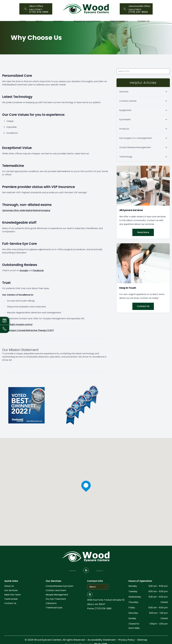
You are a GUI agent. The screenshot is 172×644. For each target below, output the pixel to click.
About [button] (40, 21)
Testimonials (11, 605)
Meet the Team (12, 601)
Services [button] (59, 21)
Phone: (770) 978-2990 (99, 614)
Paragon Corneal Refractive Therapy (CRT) (30, 336)
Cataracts (51, 609)
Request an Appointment (87, 21)
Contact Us (143, 21)
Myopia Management (57, 601)
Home (23, 21)
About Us (9, 592)
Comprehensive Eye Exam (59, 592)
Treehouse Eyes (54, 614)
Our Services (11, 596)
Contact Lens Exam (56, 596)
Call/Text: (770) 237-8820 (138, 11)
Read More (143, 238)
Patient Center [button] (119, 21)
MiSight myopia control (20, 330)
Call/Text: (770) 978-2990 (39, 11)
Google (24, 276)
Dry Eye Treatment (56, 605)
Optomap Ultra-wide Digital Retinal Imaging (26, 216)
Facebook (38, 276)
